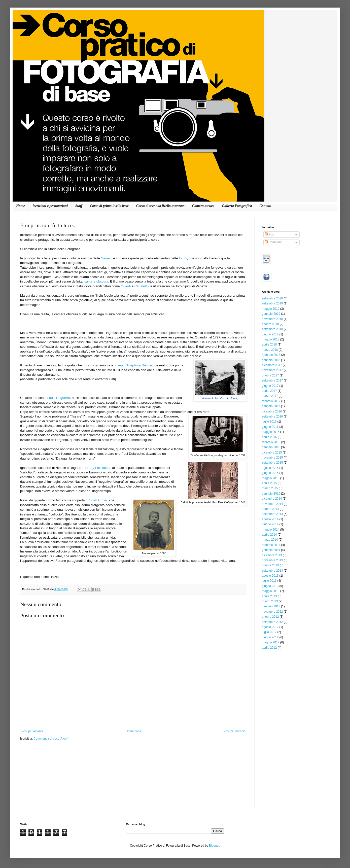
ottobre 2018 (270, 324)
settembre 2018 (272, 329)
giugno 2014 (270, 524)
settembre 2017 (272, 380)
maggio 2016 (271, 432)
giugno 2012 (270, 637)
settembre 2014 (272, 514)
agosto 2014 (270, 519)
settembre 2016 (272, 416)
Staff (79, 206)
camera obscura (96, 281)
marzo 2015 (270, 488)
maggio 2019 (271, 309)
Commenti (273, 242)
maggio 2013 (271, 591)
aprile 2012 (269, 648)
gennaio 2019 (271, 314)
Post (270, 234)
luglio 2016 (269, 422)
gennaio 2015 (271, 494)
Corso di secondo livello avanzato (160, 206)
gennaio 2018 (271, 360)
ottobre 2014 (270, 509)
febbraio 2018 (271, 355)
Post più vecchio (235, 731)
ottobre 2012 (270, 617)
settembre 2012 (272, 622)
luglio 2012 (269, 632)
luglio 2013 (269, 581)
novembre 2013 (272, 560)
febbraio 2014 (271, 545)
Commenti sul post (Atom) (51, 739)
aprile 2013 (269, 596)
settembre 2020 (272, 298)
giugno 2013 (270, 586)
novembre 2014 (272, 504)
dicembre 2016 (272, 411)
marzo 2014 (270, 540)
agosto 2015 (270, 468)
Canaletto (142, 286)
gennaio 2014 (271, 550)
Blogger (214, 846)
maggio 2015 (271, 478)
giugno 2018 (270, 334)
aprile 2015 (269, 483)
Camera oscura (203, 206)
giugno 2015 (270, 473)
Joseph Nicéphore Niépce (133, 365)
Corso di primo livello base (109, 206)
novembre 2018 (272, 319)
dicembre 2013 (272, 555)
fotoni (183, 258)
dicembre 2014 (272, 499)
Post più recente (32, 731)
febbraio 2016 (271, 442)
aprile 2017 (269, 391)
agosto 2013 (270, 576)
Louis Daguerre (59, 398)
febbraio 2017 (271, 401)
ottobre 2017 (270, 375)
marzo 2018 (270, 350)
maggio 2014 (271, 530)
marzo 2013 (270, 601)
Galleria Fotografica (237, 206)
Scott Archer (99, 500)
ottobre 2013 (270, 565)
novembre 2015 (272, 458)
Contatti (266, 206)
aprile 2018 (269, 344)
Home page (133, 731)
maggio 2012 (271, 642)
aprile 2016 (269, 437)
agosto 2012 (270, 627)
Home (21, 206)
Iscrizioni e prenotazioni (50, 206)
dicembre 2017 (272, 365)
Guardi (126, 286)
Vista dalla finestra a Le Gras (219, 398)
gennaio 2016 (271, 447)
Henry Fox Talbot (98, 468)
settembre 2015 (272, 463)
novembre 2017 (272, 370)
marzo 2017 (270, 396)
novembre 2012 (272, 612)
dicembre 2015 (272, 453)
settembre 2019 (272, 303)
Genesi (106, 258)
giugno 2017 (270, 386)
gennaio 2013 (271, 606)
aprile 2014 (269, 535)
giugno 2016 (270, 427)
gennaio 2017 (271, 406)
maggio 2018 (271, 339)
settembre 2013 (272, 571)
